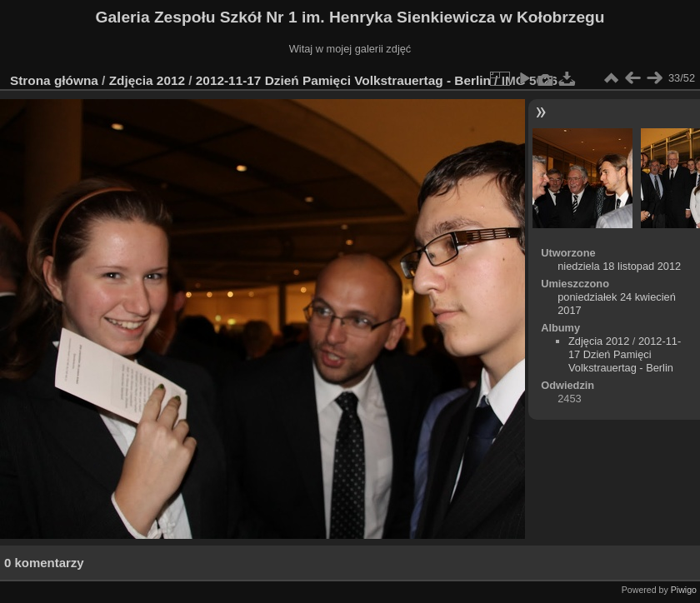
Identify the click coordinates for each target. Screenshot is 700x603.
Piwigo (684, 590)
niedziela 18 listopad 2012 (619, 266)
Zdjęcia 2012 (147, 80)
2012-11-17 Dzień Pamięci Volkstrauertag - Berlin (343, 80)
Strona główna (54, 80)
